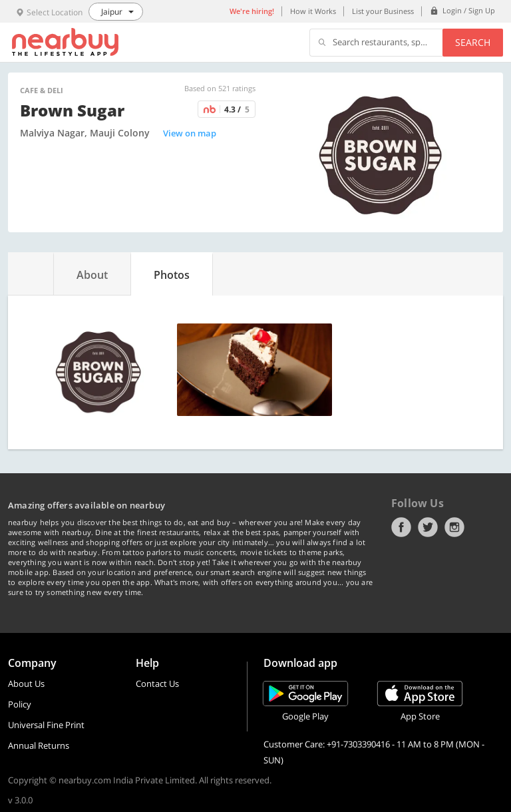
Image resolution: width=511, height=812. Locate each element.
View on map (190, 133)
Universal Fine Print (46, 725)
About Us (26, 684)
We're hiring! (252, 11)
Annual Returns (39, 745)
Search (473, 42)
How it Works (313, 11)
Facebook (401, 527)
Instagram (454, 527)
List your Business (383, 11)
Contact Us (157, 684)
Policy (20, 704)
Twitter (428, 527)
